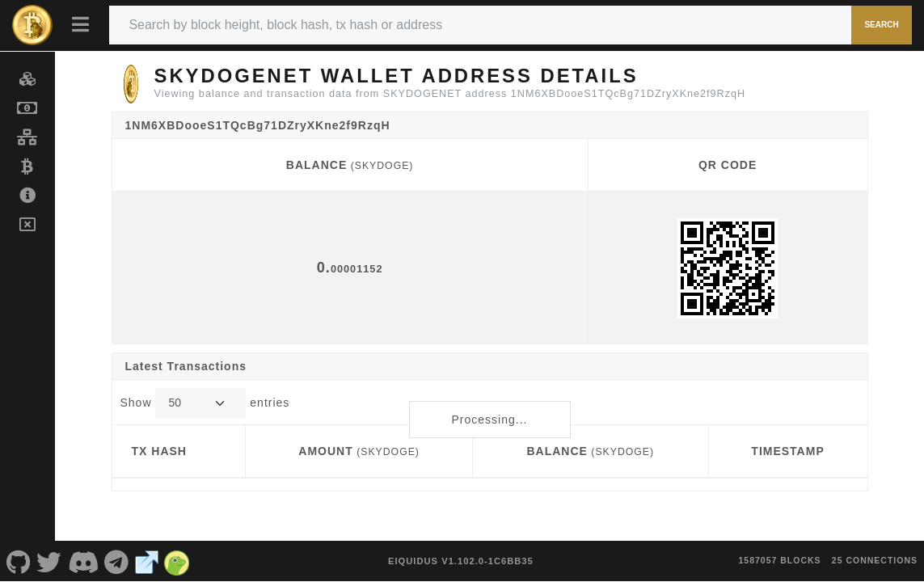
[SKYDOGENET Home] (32, 25)
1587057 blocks (779, 560)
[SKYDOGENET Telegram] (117, 561)
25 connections (875, 560)
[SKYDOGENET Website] (147, 561)
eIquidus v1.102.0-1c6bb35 (461, 561)
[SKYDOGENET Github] (19, 561)
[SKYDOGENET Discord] (83, 561)
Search (881, 25)
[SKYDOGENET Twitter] (50, 561)
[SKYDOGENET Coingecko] (177, 561)
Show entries (205, 403)
